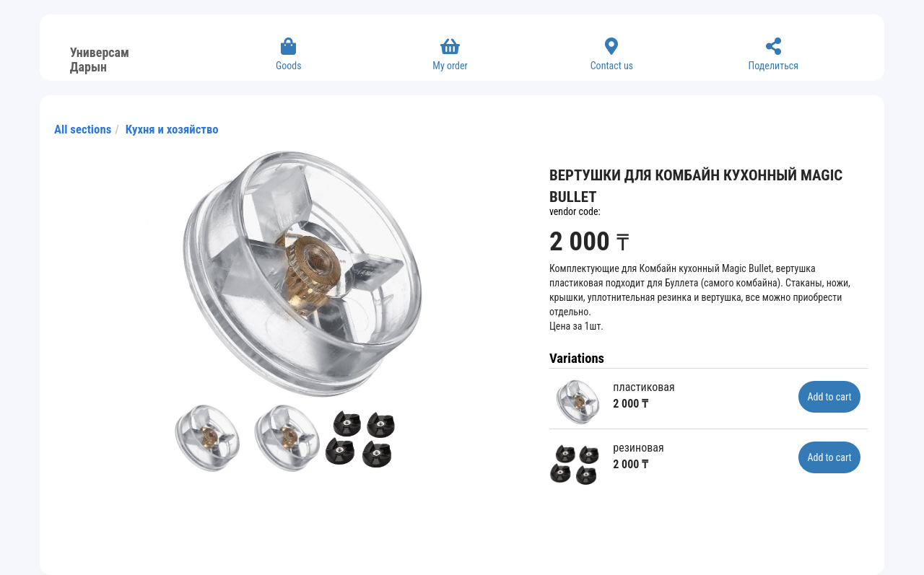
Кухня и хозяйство (172, 129)
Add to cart (829, 397)
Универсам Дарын (100, 58)
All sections (83, 129)
